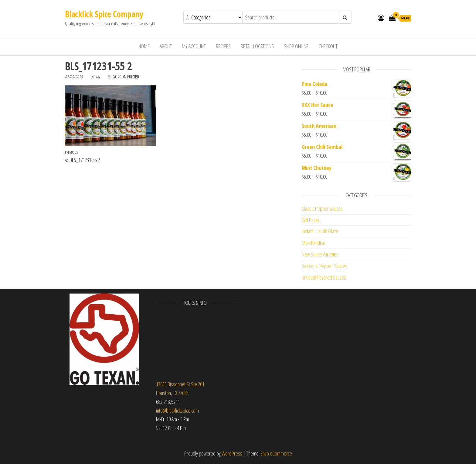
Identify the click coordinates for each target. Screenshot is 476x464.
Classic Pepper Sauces (322, 208)
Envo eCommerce (276, 453)
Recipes (223, 46)
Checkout (328, 46)
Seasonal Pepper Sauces (324, 266)
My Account (194, 46)
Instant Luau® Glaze (320, 231)
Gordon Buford (126, 77)
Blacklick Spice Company (104, 14)
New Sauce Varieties (320, 254)
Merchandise (314, 243)
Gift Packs (311, 220)
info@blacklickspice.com (177, 411)
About (166, 46)
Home (144, 46)
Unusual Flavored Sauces (324, 277)
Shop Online (296, 46)
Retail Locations (257, 46)
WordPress (232, 453)
